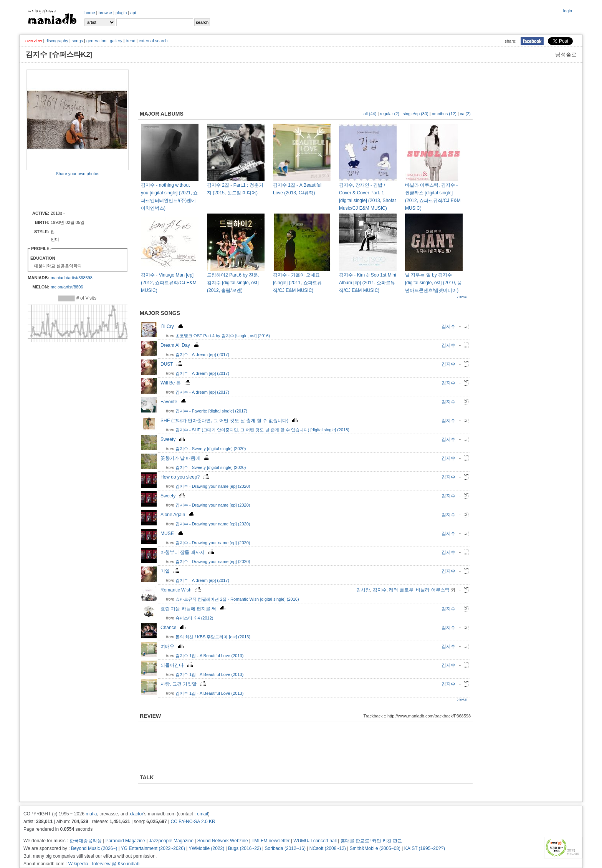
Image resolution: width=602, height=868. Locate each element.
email (203, 814)
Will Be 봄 (176, 383)
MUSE (173, 533)
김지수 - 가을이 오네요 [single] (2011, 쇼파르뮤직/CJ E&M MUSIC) (297, 283)
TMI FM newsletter (270, 841)
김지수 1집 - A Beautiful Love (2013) (209, 656)
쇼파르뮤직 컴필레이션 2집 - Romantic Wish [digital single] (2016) (237, 599)
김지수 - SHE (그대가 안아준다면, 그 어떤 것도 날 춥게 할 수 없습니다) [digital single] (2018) (262, 430)
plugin (121, 13)
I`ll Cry (173, 326)
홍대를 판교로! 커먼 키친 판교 (371, 841)
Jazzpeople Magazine (171, 841)
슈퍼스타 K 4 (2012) (194, 618)
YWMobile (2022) (207, 848)
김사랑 (363, 590)
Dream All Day (181, 345)
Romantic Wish (182, 590)
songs (77, 41)
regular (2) (389, 114)
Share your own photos (77, 174)
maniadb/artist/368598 (72, 278)
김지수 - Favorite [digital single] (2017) (211, 411)
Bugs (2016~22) (245, 848)
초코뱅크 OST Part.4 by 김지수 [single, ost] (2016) (223, 336)
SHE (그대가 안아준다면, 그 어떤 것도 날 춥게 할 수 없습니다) (230, 421)
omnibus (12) (444, 114)
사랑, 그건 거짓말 (184, 684)
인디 (55, 239)
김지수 (448, 326)
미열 (171, 571)
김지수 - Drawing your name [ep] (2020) (213, 486)
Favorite (174, 402)
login (568, 11)
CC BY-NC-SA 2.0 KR (193, 822)
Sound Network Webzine (223, 841)
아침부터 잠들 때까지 (188, 552)
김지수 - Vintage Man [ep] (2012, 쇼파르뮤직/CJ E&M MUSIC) (169, 283)
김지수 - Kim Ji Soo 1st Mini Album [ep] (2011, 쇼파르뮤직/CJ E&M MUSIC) (368, 283)
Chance (174, 628)
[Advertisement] (71, 193)
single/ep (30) (416, 114)
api (133, 13)
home (90, 13)
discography (57, 41)
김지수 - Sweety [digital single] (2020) (211, 449)
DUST (172, 364)
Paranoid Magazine (125, 841)
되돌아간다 (178, 665)
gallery (116, 41)
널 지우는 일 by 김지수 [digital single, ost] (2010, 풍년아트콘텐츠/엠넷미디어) (433, 283)
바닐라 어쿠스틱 (432, 590)
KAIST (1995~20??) (425, 848)
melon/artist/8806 (67, 287)
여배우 (173, 646)
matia (91, 814)
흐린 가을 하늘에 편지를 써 (194, 609)
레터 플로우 (401, 590)
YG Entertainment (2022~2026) (153, 848)
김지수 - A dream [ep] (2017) (202, 354)
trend (130, 41)
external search (153, 41)
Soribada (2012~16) (285, 848)
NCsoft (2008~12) (328, 848)
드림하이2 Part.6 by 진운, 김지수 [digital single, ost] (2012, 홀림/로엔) (233, 283)
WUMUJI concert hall (315, 841)
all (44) (370, 114)
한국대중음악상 (86, 841)
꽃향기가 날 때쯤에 (186, 458)
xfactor (136, 814)
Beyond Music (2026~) (94, 848)
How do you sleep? (186, 477)
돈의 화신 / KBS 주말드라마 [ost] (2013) (213, 637)
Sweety (174, 439)
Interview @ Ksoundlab (116, 864)
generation (96, 41)
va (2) (465, 114)
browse (105, 13)
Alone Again (178, 515)
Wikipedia (78, 864)
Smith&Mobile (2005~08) (375, 848)
